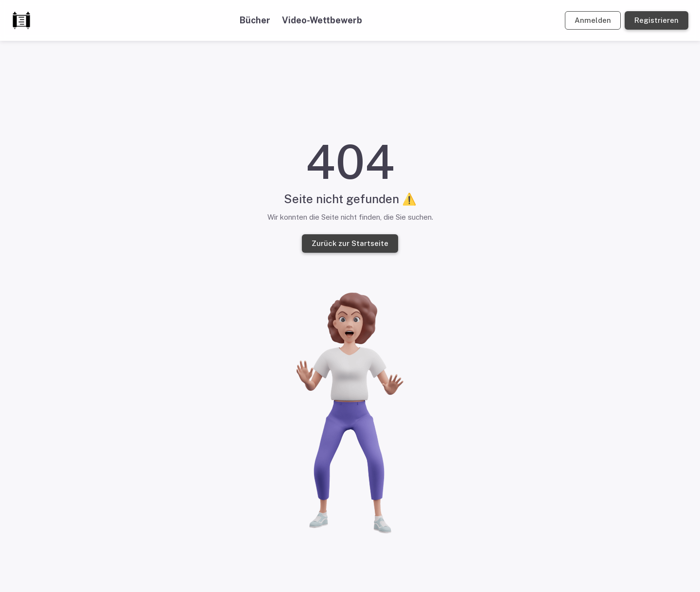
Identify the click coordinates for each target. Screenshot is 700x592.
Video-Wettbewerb (322, 20)
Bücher (255, 20)
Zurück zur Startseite (350, 244)
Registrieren (656, 20)
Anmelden (593, 20)
